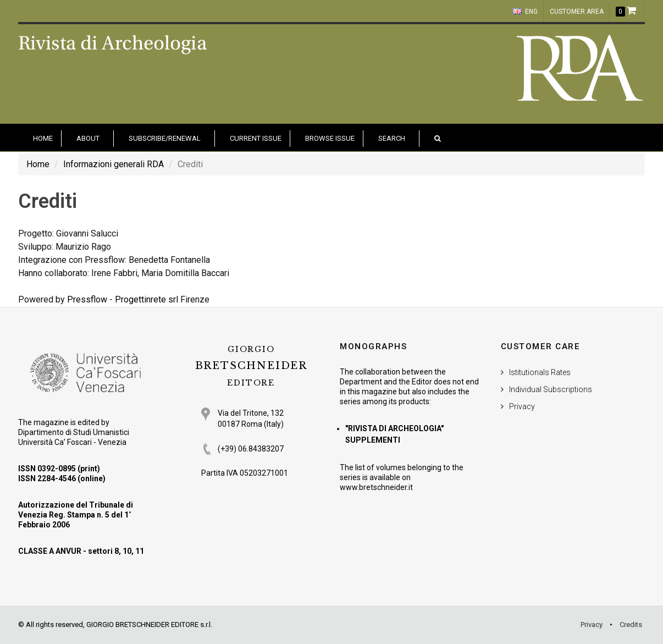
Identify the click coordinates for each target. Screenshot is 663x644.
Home (38, 164)
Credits (631, 624)
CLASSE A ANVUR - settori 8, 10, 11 (81, 551)
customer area (577, 12)
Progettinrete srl (147, 299)
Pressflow (87, 299)
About (88, 138)
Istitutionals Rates (540, 372)
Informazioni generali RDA (114, 164)
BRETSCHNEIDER (251, 366)
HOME (43, 138)
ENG (525, 12)
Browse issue (330, 138)
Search (392, 138)
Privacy (522, 406)
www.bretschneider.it (376, 487)
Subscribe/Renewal (165, 138)
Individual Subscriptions (551, 389)
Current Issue (256, 138)
